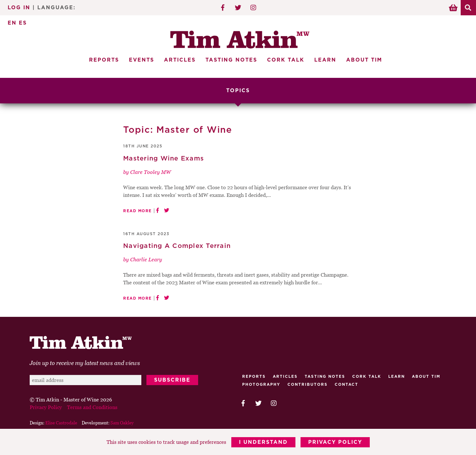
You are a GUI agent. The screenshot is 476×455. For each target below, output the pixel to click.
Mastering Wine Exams (164, 159)
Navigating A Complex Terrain (177, 246)
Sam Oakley (122, 423)
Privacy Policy (335, 442)
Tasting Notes (231, 60)
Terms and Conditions (92, 407)
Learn (325, 60)
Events (141, 60)
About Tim (364, 60)
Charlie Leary (146, 259)
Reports (104, 60)
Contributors (308, 384)
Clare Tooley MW (151, 172)
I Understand (263, 442)
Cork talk (367, 377)
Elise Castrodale (61, 423)
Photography (261, 384)
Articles (180, 60)
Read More (138, 211)
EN (12, 23)
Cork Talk (286, 60)
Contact (346, 384)
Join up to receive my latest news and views (85, 363)
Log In (19, 8)
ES (23, 23)
